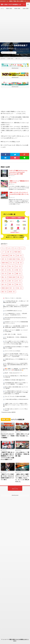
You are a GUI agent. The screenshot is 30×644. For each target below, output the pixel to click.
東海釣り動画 (17, 8)
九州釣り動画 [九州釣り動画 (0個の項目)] (5, 255)
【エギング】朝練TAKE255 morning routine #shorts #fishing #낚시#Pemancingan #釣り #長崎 (18, 172)
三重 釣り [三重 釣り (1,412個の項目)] (9, 252)
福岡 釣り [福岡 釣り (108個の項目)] (11, 284)
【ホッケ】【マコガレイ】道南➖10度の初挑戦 (15, 396)
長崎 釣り (12, 53)
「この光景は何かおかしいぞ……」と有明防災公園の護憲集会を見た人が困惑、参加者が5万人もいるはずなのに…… (16, 307)
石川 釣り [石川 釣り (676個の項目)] (19, 281)
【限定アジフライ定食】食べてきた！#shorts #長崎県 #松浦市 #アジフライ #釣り (8, 477)
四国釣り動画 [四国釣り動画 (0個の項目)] (5, 263)
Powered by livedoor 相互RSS (9, 412)
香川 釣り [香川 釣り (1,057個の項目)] (13, 288)
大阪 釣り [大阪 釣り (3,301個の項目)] (20, 263)
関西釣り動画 (9, 8)
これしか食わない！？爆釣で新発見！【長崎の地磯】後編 (22, 454)
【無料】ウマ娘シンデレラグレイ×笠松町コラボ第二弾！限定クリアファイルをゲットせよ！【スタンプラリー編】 (16, 405)
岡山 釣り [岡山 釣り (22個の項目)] (11, 270)
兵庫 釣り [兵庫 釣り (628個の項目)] (4, 259)
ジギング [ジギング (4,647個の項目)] (16, 248)
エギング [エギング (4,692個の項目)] (10, 248)
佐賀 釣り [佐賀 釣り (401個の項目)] (20, 255)
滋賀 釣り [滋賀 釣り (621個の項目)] (4, 281)
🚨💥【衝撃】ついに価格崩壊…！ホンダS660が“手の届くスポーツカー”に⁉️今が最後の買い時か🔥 (16, 369)
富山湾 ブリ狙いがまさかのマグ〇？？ (14, 373)
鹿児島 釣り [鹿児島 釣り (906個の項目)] (12, 292)
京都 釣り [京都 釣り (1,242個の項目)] (13, 255)
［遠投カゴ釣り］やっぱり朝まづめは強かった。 (22, 435)
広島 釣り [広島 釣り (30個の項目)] (4, 274)
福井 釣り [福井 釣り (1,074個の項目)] (4, 284)
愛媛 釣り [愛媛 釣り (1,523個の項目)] (19, 274)
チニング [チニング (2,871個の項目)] (22, 248)
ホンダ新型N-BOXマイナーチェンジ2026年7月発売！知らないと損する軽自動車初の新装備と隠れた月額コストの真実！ (16, 365)
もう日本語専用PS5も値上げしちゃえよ (13, 311)
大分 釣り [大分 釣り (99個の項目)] (13, 263)
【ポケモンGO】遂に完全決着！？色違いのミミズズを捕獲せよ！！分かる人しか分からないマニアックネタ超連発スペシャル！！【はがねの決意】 (16, 355)
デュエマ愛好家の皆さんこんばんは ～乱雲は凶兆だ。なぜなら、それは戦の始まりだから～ (15, 314)
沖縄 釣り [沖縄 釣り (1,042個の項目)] (20, 277)
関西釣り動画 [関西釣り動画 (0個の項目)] (5, 288)
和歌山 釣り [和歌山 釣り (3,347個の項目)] (20, 259)
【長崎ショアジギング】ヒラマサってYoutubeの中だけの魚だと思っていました (19, 194)
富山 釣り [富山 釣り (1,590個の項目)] (11, 266)
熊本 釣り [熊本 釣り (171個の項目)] (11, 281)
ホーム (2, 8)
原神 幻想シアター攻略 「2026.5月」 (14, 334)
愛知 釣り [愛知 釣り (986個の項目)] (4, 277)
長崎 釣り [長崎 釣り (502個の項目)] (19, 284)
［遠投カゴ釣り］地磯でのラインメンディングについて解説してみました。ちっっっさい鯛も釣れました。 (22, 478)
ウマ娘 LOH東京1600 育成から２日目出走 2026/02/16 (17, 399)
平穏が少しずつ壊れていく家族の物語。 (14, 298)
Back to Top (15, 489)
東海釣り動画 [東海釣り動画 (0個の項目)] (12, 277)
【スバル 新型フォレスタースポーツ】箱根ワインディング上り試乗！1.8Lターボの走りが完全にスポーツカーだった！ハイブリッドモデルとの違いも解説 (16, 343)
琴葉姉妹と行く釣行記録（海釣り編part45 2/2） (15, 380)
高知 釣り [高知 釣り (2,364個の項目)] (20, 288)
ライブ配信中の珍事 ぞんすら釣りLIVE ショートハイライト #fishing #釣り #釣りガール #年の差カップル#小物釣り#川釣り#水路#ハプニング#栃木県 (16, 392)
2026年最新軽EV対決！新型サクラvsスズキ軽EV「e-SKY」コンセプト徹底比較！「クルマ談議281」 (15, 383)
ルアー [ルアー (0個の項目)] (3, 252)
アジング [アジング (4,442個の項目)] (4, 248)
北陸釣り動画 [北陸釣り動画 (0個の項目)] (12, 259)
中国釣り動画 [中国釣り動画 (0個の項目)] (17, 252)
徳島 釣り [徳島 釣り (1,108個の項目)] (11, 274)
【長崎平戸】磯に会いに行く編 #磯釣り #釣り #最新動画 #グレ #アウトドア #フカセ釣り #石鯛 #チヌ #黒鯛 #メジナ (8, 456)
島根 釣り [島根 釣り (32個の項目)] (19, 270)
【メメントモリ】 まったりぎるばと (13, 351)
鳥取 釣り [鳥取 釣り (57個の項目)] (4, 292)
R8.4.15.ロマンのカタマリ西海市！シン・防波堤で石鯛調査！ (8, 436)
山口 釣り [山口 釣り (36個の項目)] (19, 266)
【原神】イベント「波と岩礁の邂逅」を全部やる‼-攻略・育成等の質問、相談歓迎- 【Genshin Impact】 (16, 327)
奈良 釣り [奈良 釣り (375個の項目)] (4, 266)
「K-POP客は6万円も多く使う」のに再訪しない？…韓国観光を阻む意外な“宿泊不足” (16, 302)
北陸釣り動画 (26, 8)
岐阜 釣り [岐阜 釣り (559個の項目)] (4, 270)
